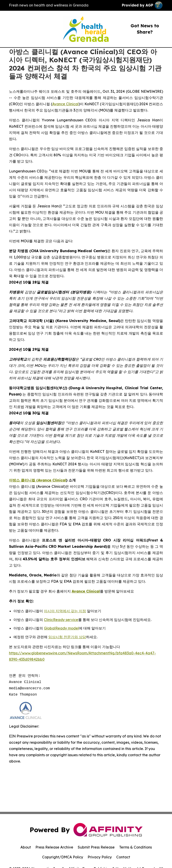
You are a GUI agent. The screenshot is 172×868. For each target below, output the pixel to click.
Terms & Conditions (135, 847)
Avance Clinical (65, 104)
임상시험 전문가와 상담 (67, 637)
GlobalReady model (61, 628)
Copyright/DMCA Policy (63, 857)
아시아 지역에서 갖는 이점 (65, 611)
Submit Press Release (96, 847)
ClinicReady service (61, 620)
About (26, 847)
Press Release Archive (54, 847)
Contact (123, 857)
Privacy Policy (100, 857)
